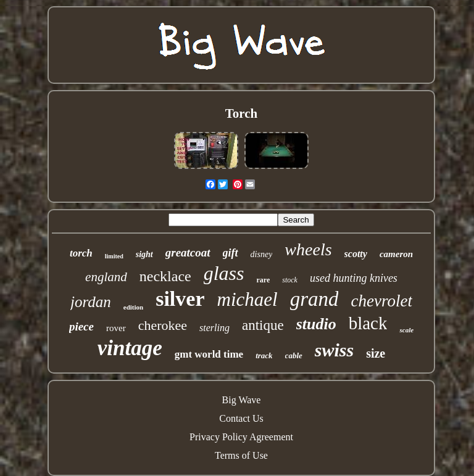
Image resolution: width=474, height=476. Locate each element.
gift (231, 253)
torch (81, 253)
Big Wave (242, 400)
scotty (356, 254)
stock (290, 280)
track (264, 355)
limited (114, 256)
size (376, 353)
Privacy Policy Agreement (241, 437)
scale (406, 330)
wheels (308, 249)
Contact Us (241, 418)
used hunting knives (354, 278)
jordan (91, 302)
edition (133, 307)
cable (294, 355)
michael (247, 299)
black (368, 323)
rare (263, 280)
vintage (130, 348)
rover (116, 328)
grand (314, 299)
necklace (165, 276)
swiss (334, 350)
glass (224, 273)
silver (180, 299)
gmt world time (209, 354)
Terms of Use (241, 455)
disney (262, 254)
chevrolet (381, 301)
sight (144, 254)
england (106, 277)
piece (81, 326)
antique (263, 325)
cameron (396, 254)
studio (316, 324)
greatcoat (188, 252)
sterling (214, 328)
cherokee (163, 325)
